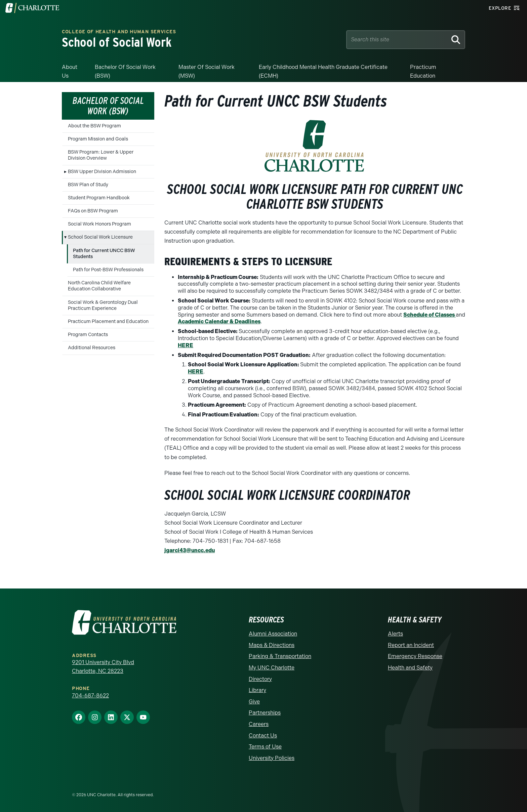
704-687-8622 (90, 696)
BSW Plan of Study (88, 185)
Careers (259, 724)
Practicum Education (423, 71)
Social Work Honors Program (99, 224)
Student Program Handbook (99, 198)
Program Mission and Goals (98, 139)
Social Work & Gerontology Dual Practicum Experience (103, 305)
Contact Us (263, 736)
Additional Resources (92, 348)
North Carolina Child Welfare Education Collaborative (99, 286)
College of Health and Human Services (119, 32)
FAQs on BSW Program (93, 211)
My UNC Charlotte (272, 668)
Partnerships (265, 713)
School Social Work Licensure (100, 237)
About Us (70, 71)
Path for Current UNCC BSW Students (104, 254)
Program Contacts (88, 335)
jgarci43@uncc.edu (190, 550)
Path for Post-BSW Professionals (108, 270)
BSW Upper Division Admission (102, 172)
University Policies (272, 758)
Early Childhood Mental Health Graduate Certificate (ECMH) (323, 71)
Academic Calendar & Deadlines (219, 321)
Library (257, 690)
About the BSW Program (94, 126)
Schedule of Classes (430, 315)
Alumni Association (273, 634)
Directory (260, 679)
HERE (186, 345)
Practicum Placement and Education (108, 321)
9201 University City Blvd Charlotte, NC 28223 (103, 667)
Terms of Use (265, 747)
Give (254, 702)
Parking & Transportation (280, 656)
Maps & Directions (272, 645)
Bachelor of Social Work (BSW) (125, 71)
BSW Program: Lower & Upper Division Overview (101, 155)
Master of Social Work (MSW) (207, 71)
